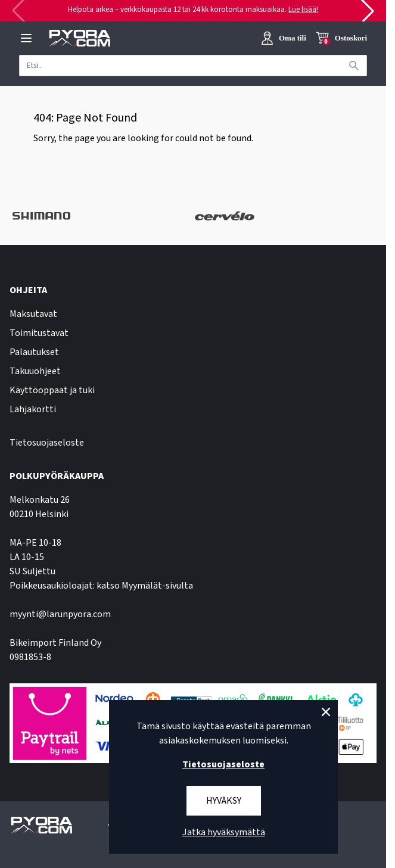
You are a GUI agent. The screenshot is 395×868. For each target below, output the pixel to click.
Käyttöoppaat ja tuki (52, 390)
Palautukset (34, 352)
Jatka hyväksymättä (224, 832)
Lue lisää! (303, 10)
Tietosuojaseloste (47, 443)
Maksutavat (33, 314)
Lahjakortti (33, 409)
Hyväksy (224, 801)
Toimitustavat (39, 333)
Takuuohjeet (35, 371)
